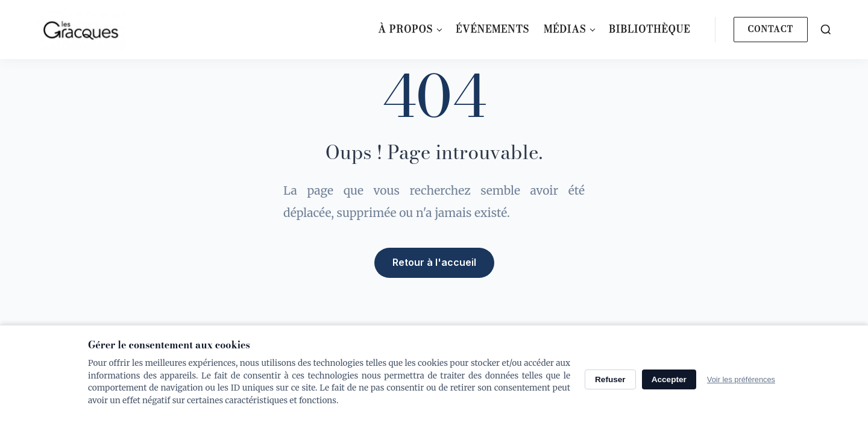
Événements (492, 29)
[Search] (826, 30)
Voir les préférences (741, 379)
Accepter (669, 379)
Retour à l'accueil (434, 262)
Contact (771, 29)
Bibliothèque (649, 29)
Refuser (610, 379)
